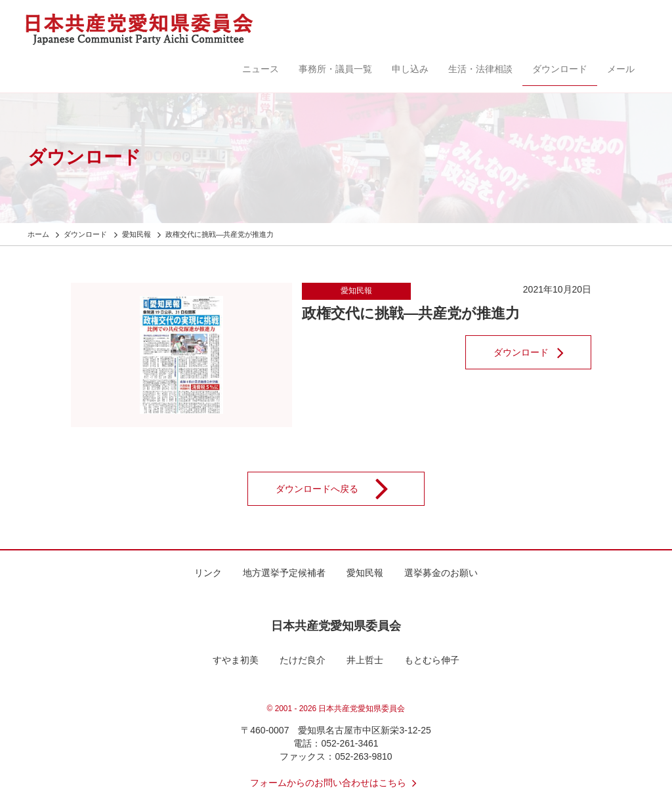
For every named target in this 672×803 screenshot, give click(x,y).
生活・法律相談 (480, 69)
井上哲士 (365, 660)
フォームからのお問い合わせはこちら (336, 783)
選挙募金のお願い (441, 573)
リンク (208, 573)
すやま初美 (236, 660)
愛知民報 (356, 291)
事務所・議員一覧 (335, 69)
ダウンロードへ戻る (341, 489)
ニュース (261, 69)
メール (621, 69)
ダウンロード (560, 69)
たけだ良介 (303, 660)
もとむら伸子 (432, 660)
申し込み (410, 69)
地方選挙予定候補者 (284, 573)
